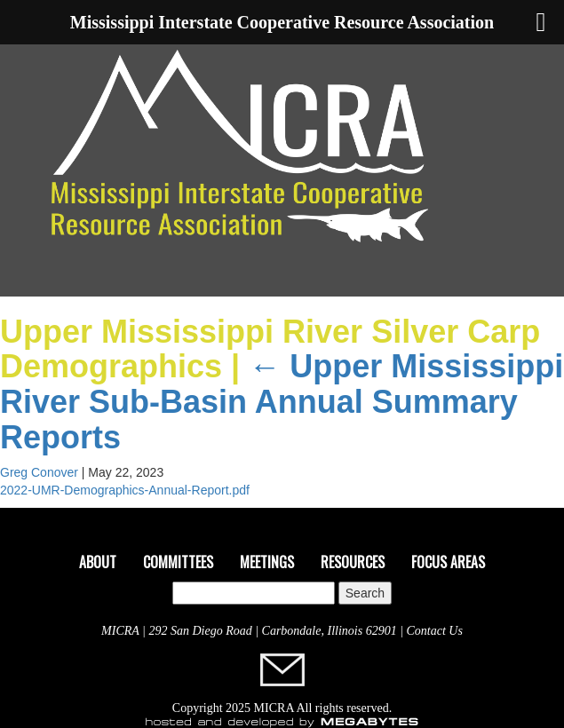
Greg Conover (39, 472)
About (98, 562)
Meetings (267, 562)
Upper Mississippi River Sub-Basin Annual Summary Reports (282, 401)
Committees (178, 562)
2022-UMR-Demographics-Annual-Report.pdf (125, 490)
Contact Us (435, 631)
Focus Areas (448, 562)
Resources (353, 562)
